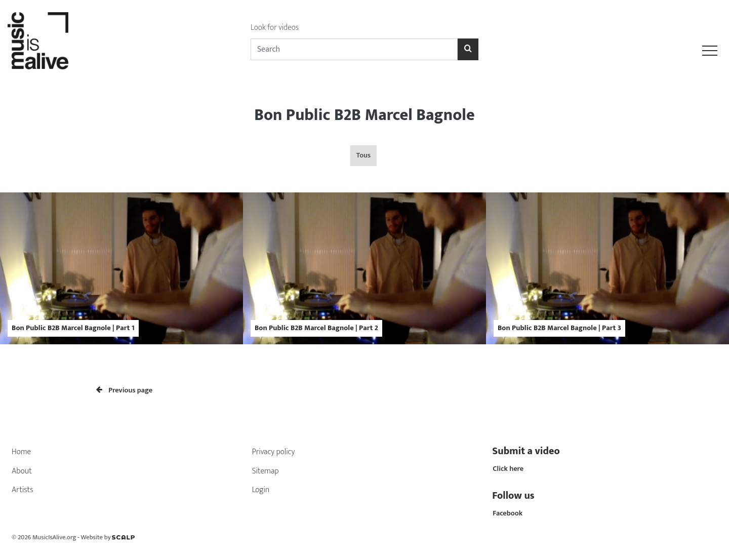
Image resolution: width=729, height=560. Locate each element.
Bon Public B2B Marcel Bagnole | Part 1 (73, 328)
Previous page (124, 390)
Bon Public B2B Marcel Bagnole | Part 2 (316, 328)
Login (261, 490)
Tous (363, 155)
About (22, 471)
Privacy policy (274, 452)
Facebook (508, 513)
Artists (23, 490)
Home (21, 452)
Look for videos (275, 28)
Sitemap (266, 471)
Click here (508, 469)
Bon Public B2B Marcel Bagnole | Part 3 (559, 328)
